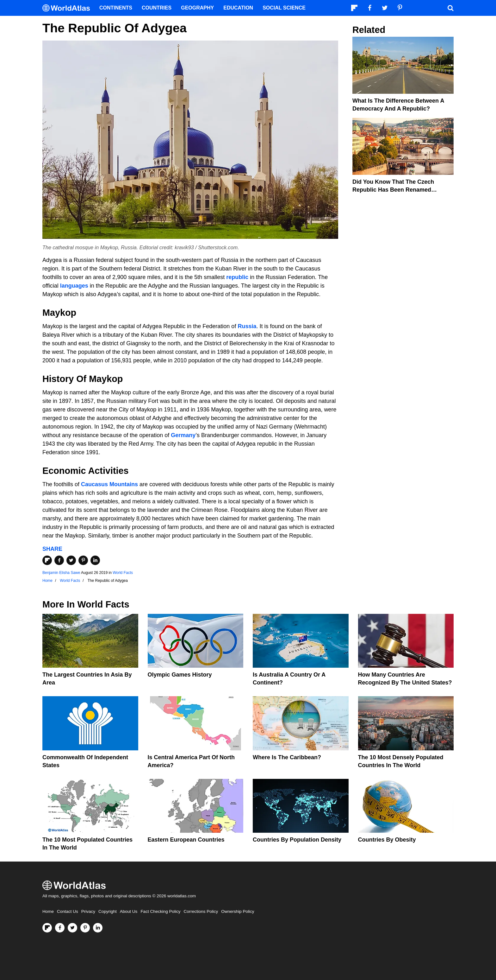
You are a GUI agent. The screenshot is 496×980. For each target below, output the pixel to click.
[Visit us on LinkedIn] (98, 928)
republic (237, 277)
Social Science (284, 8)
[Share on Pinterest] (83, 560)
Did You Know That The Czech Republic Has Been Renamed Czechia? (393, 190)
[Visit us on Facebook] (60, 928)
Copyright (108, 911)
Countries (157, 8)
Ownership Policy (238, 911)
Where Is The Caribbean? (287, 757)
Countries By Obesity (387, 840)
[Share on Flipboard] (47, 560)
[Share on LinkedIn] (95, 560)
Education (238, 8)
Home (48, 911)
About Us (129, 911)
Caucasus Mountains (109, 484)
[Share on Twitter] (71, 560)
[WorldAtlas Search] (450, 8)
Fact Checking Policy (160, 911)
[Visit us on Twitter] (72, 928)
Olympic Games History (180, 675)
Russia (247, 326)
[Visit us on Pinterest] (85, 928)
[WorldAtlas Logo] (68, 8)
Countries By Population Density (297, 840)
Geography (197, 8)
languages (74, 286)
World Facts (123, 573)
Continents (116, 8)
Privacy (88, 911)
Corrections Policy (201, 911)
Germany (183, 435)
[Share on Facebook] (59, 560)
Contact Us (68, 911)
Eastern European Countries (186, 840)
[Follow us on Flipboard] (47, 928)
